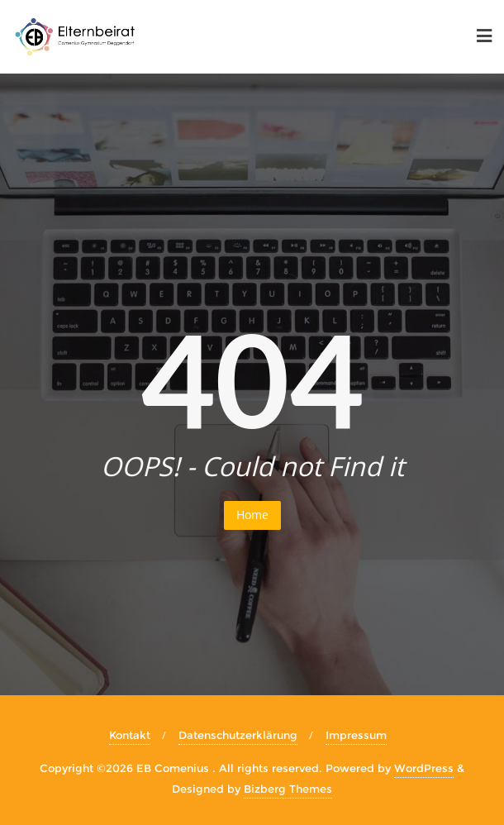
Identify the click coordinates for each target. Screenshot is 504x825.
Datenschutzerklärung (238, 735)
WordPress (424, 768)
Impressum (356, 735)
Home (252, 515)
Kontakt (130, 735)
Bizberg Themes (288, 789)
